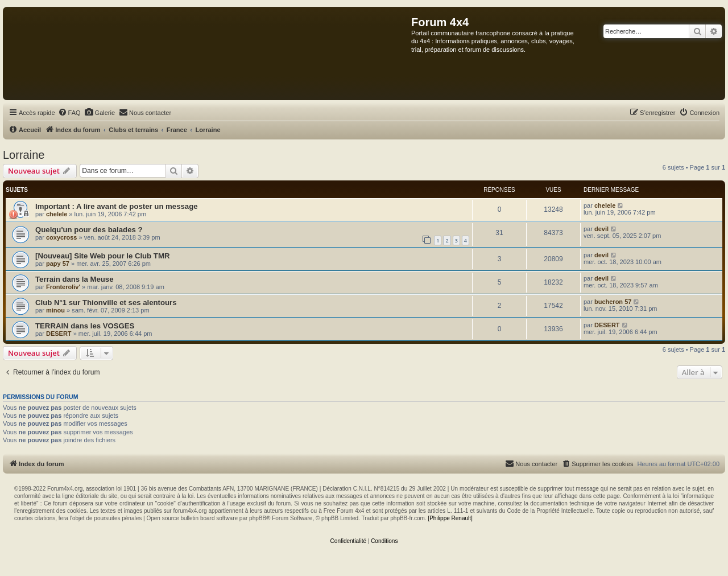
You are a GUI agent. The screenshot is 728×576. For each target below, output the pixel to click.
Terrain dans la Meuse (75, 279)
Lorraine (24, 155)
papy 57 (58, 264)
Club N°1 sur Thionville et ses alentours (106, 303)
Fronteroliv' (63, 287)
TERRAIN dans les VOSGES (85, 326)
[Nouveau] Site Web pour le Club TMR (102, 256)
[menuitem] (69, 113)
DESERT (59, 334)
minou (55, 310)
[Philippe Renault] (450, 518)
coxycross (61, 237)
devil (601, 229)
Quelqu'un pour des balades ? (89, 230)
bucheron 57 (613, 302)
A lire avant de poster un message (137, 206)
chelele (57, 214)
